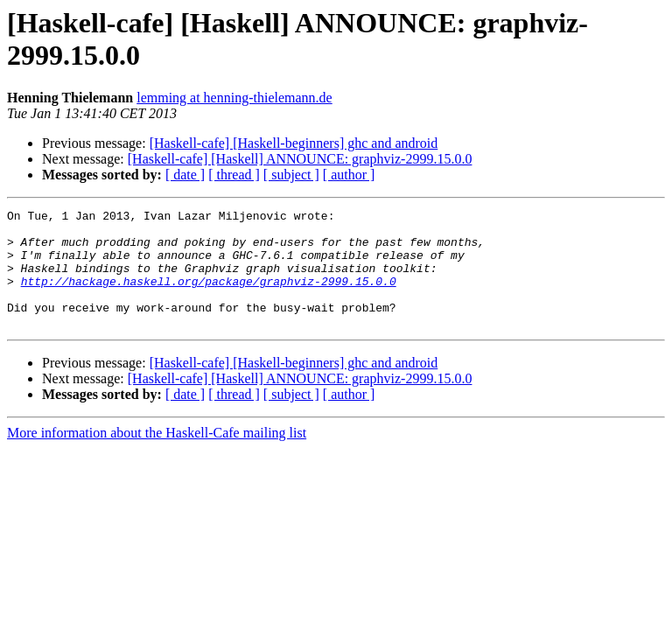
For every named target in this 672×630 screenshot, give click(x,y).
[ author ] (349, 175)
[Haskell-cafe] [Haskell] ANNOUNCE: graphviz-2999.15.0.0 (300, 159)
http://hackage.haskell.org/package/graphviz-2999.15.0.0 (209, 297)
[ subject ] (291, 175)
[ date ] (185, 175)
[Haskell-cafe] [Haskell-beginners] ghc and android (294, 143)
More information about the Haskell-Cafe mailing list (157, 456)
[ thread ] (234, 175)
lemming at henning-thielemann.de (234, 98)
